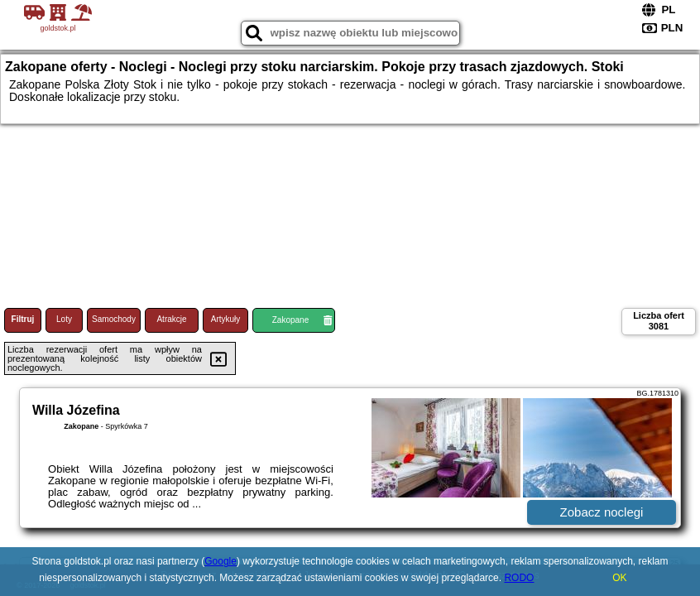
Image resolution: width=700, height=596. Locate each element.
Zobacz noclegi (602, 512)
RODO (519, 578)
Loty (64, 319)
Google (221, 561)
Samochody (114, 319)
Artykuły (226, 319)
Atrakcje (171, 319)
